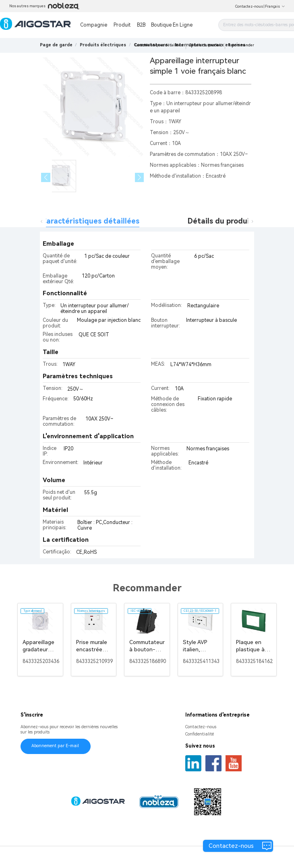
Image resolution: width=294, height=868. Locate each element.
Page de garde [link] (56, 45)
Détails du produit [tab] (220, 221)
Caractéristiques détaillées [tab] (90, 221)
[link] (103, 45)
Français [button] (275, 6)
